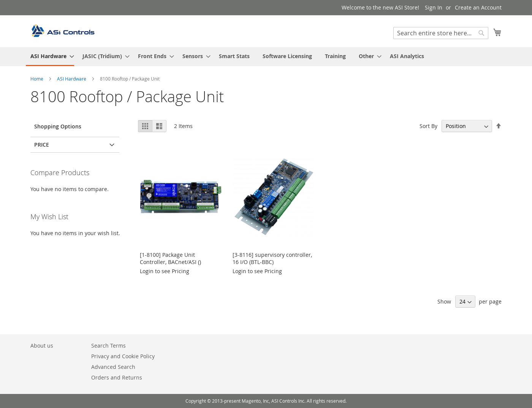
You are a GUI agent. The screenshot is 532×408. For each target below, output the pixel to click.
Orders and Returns (117, 377)
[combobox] (441, 33)
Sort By (428, 126)
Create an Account (478, 7)
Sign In (434, 7)
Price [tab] (42, 145)
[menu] (266, 57)
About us (42, 346)
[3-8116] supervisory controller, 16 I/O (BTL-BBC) (272, 258)
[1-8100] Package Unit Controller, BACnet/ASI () (170, 258)
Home (37, 79)
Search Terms (108, 346)
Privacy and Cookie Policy (123, 356)
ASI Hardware (72, 79)
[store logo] (63, 31)
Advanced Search (113, 367)
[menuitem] (50, 57)
